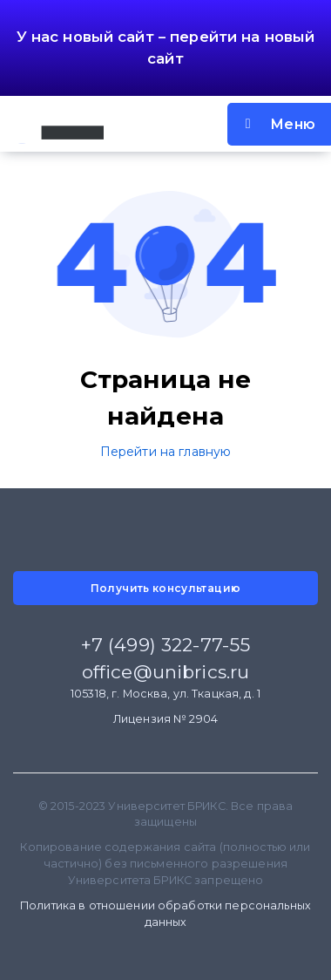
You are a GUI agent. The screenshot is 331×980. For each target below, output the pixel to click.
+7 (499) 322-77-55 (166, 645)
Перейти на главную (166, 452)
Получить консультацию (166, 588)
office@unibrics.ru (166, 672)
